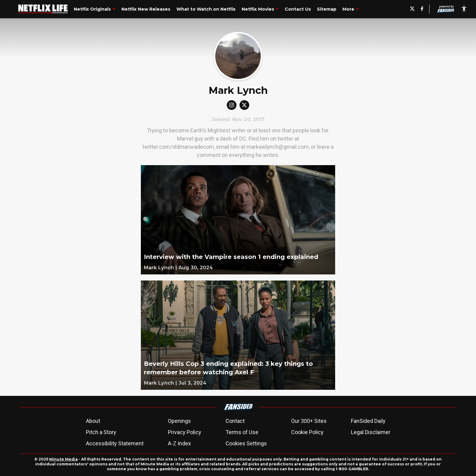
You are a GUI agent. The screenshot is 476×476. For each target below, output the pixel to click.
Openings (179, 421)
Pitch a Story (101, 432)
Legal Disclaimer (371, 432)
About (93, 421)
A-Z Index (179, 443)
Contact (235, 421)
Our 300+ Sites (309, 421)
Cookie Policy (307, 432)
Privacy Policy (185, 432)
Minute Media (63, 459)
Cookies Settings (246, 443)
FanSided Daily (368, 421)
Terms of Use (242, 432)
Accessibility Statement (115, 443)
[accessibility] (464, 9)
